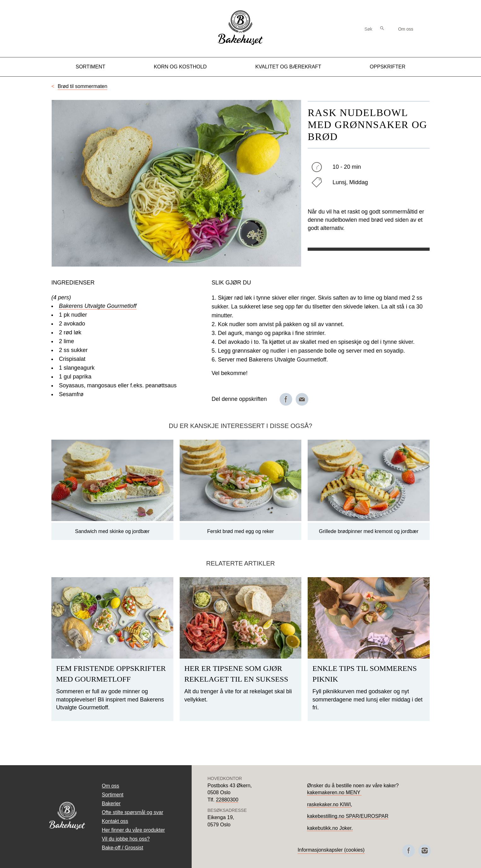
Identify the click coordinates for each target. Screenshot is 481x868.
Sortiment (90, 67)
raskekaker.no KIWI (329, 804)
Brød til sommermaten (82, 86)
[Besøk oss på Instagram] (425, 851)
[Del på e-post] (302, 399)
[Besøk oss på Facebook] (409, 851)
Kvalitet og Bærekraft (288, 67)
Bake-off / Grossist (122, 848)
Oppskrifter (388, 67)
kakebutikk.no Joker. (330, 828)
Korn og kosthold (180, 67)
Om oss (406, 29)
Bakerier (111, 803)
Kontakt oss (115, 821)
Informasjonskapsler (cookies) (331, 850)
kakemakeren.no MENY (334, 792)
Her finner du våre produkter (133, 830)
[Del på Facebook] (286, 399)
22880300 (227, 800)
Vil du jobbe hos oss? (126, 839)
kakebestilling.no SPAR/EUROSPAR (348, 816)
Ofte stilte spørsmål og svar (133, 812)
